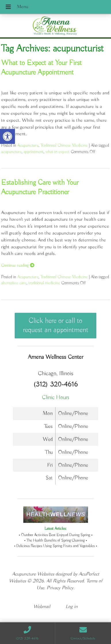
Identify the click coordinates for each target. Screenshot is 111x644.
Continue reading (18, 265)
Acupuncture (28, 145)
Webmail (42, 607)
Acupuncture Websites (33, 574)
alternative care (14, 283)
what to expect (58, 152)
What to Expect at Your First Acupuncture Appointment (41, 68)
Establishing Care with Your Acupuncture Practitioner (40, 187)
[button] (7, 136)
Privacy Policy (60, 588)
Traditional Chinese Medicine (64, 145)
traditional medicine (44, 283)
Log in (72, 607)
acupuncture (11, 152)
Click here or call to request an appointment (56, 325)
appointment (34, 152)
